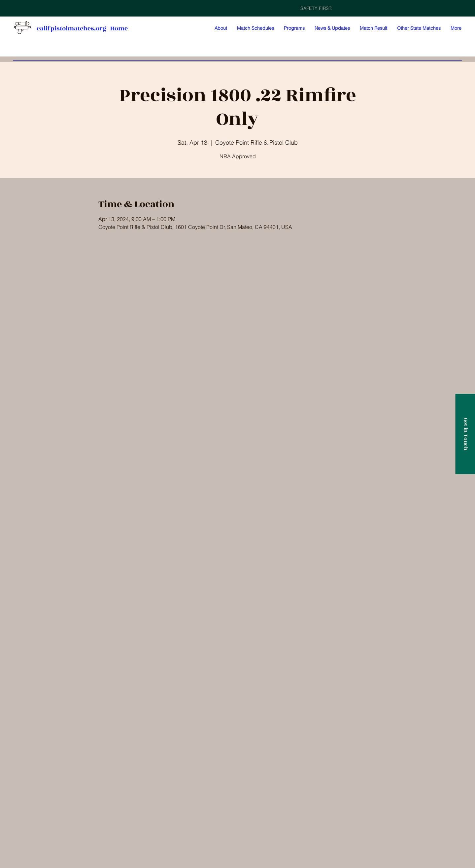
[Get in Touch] (465, 434)
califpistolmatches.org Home (82, 28)
